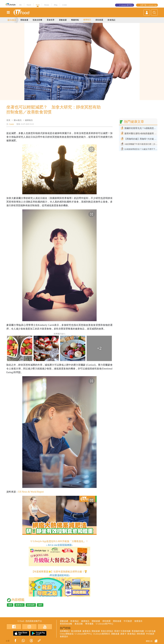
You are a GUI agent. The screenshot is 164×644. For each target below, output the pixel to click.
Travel (29, 5)
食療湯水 (138, 621)
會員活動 (79, 624)
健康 (10, 605)
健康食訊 (87, 20)
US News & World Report (31, 492)
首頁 (8, 120)
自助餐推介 (65, 631)
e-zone (65, 5)
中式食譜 (128, 621)
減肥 (40, 605)
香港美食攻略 (66, 624)
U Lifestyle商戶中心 (105, 624)
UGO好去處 (150, 631)
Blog (56, 5)
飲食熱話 (111, 20)
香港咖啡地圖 (138, 631)
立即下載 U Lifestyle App (148, 5)
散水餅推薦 (76, 631)
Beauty (47, 5)
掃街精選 (99, 20)
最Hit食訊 (12, 20)
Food (38, 5)
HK (20, 5)
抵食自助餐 (37, 20)
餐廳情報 (75, 20)
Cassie (11, 124)
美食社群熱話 (107, 631)
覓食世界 (51, 20)
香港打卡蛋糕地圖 (122, 631)
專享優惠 (89, 624)
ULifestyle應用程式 (102, 634)
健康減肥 (31, 605)
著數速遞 (63, 20)
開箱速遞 (24, 20)
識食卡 (123, 634)
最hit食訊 (18, 120)
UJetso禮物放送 (67, 634)
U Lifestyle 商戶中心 (126, 5)
